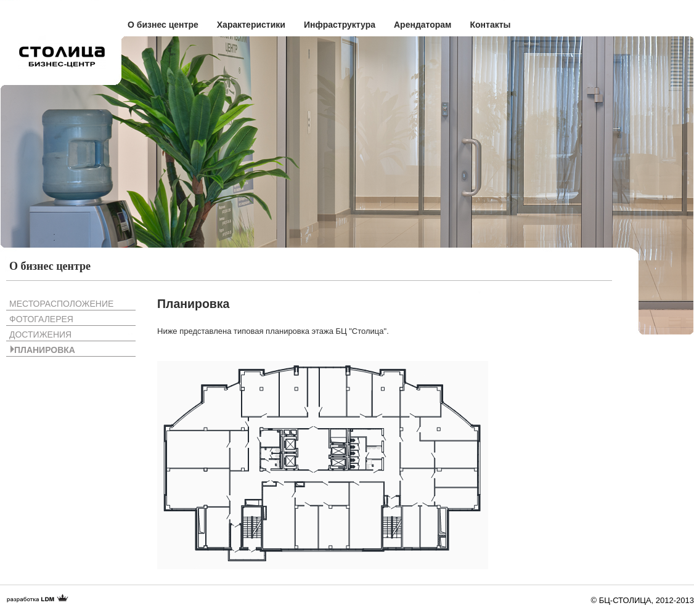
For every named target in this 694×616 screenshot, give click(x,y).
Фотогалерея (41, 319)
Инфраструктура (340, 25)
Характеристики (251, 25)
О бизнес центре (163, 25)
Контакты (490, 25)
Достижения (40, 334)
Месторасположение (61, 304)
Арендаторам (423, 25)
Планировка (45, 350)
